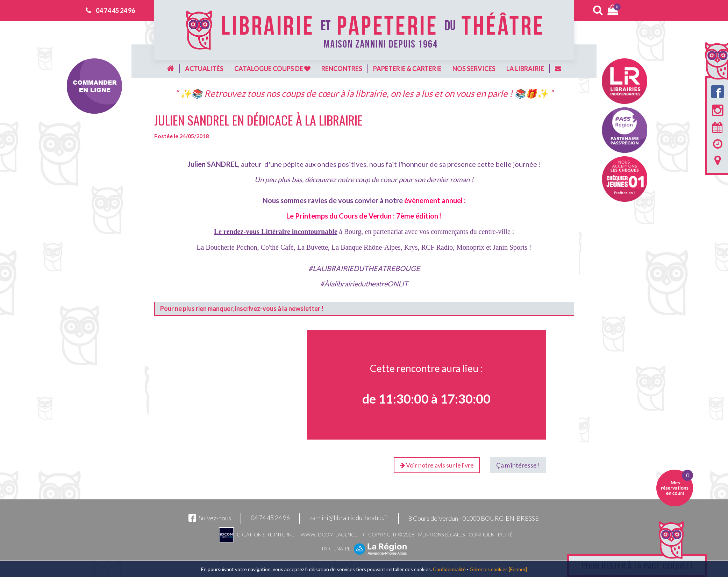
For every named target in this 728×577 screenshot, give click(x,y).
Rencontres (342, 69)
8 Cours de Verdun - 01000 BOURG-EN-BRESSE (474, 518)
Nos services (474, 69)
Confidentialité (491, 535)
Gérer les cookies (489, 569)
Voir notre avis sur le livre (437, 465)
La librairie (525, 69)
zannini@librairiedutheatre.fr (349, 518)
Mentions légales (441, 535)
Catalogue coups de (272, 69)
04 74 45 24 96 (115, 10)
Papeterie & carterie (407, 69)
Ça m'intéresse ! (518, 465)
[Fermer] (518, 569)
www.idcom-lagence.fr (333, 535)
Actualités (204, 69)
